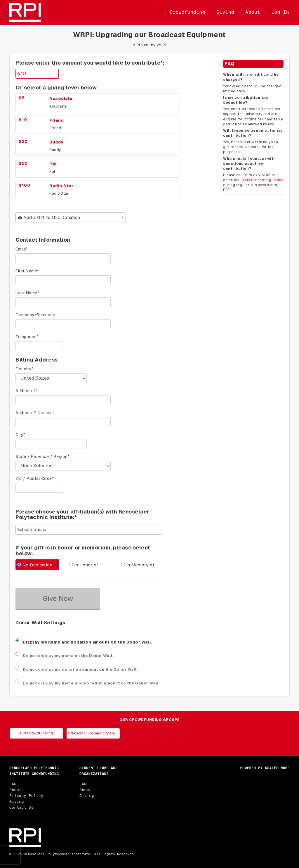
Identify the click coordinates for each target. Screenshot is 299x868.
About (253, 12)
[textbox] (71, 217)
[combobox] (71, 217)
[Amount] (37, 74)
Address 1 (26, 391)
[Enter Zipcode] (39, 488)
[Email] (63, 258)
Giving (225, 12)
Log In (280, 12)
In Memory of (138, 565)
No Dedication (35, 565)
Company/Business (35, 315)
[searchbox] (89, 529)
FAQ (13, 784)
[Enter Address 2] (63, 422)
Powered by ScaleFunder (265, 768)
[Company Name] (63, 324)
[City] (51, 444)
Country (25, 369)
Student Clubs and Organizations (94, 733)
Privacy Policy (26, 796)
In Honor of (84, 565)
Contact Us (21, 807)
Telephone (27, 337)
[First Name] (63, 280)
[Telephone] (39, 346)
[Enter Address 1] (63, 400)
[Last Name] (63, 302)
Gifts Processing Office (263, 180)
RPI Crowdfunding (37, 733)
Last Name (27, 293)
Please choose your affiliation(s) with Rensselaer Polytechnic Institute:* (82, 515)
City (20, 435)
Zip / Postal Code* (35, 478)
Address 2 (26, 413)
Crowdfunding (188, 12)
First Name (27, 271)
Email (22, 249)
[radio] (37, 565)
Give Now (58, 598)
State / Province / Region (42, 457)
